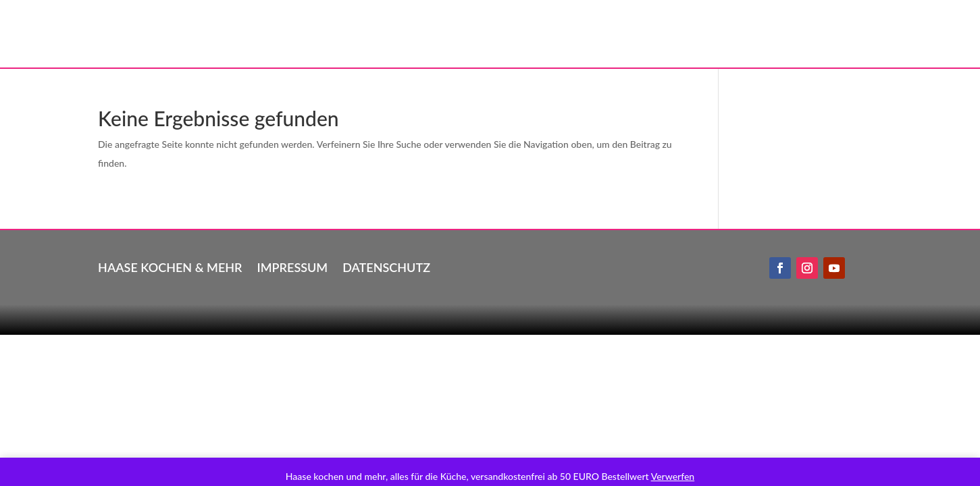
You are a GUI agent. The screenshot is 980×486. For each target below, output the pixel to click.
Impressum (293, 266)
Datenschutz (386, 266)
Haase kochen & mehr (170, 266)
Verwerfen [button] (673, 476)
